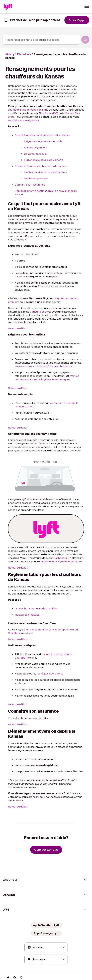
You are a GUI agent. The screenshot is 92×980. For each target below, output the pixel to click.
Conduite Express (37, 298)
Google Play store (68, 110)
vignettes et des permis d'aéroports (61, 640)
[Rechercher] (85, 40)
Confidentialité (28, 970)
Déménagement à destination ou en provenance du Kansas (47, 187)
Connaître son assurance (29, 181)
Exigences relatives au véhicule (41, 138)
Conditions (12, 970)
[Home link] (8, 7)
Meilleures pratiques (35, 175)
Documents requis (34, 150)
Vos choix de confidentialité (52, 970)
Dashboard (38, 544)
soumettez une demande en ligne (26, 106)
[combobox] (41, 40)
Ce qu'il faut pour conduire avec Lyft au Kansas (41, 132)
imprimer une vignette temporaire (35, 547)
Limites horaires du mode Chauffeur (44, 169)
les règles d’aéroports (46, 659)
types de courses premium (67, 284)
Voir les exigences (34, 144)
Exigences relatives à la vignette (42, 156)
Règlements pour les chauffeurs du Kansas (39, 163)
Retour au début (17, 314)
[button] (87, 6)
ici (44, 704)
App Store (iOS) (42, 110)
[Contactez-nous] (46, 836)
